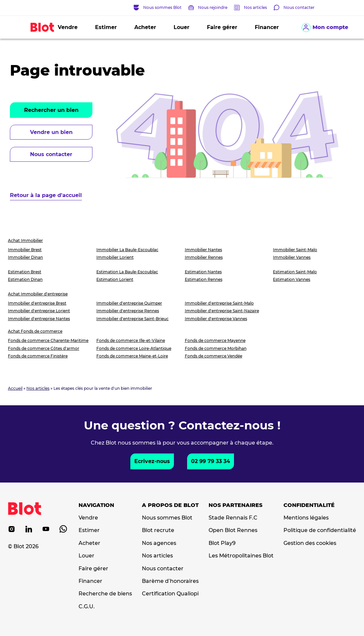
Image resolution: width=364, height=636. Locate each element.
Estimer (106, 27)
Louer (182, 27)
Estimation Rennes (204, 279)
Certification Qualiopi (170, 594)
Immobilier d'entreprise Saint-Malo (219, 303)
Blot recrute (158, 530)
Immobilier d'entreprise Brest (37, 303)
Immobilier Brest (25, 250)
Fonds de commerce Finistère (38, 356)
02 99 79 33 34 (211, 461)
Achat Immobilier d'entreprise (38, 294)
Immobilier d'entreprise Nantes (39, 319)
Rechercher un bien (51, 110)
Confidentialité (309, 505)
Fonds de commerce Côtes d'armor (44, 348)
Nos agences (159, 543)
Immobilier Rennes (204, 257)
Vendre (68, 27)
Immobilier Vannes (292, 257)
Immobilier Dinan (25, 257)
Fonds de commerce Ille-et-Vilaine (131, 340)
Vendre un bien (51, 132)
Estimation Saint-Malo (295, 272)
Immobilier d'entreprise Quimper (129, 303)
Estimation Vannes (292, 279)
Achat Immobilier (25, 240)
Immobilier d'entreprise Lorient (39, 311)
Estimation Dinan (25, 279)
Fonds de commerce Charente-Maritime (48, 340)
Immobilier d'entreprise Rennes (128, 311)
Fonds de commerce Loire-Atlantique (134, 348)
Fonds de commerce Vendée (214, 356)
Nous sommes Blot (167, 518)
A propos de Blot (170, 505)
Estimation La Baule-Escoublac (127, 272)
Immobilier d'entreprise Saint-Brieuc (132, 319)
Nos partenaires (235, 505)
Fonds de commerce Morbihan (216, 348)
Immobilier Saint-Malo (295, 250)
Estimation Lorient (115, 279)
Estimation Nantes (203, 272)
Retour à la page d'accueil (46, 195)
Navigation (96, 505)
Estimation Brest (25, 272)
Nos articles (255, 7)
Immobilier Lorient (115, 257)
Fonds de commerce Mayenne (215, 340)
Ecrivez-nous (152, 461)
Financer (267, 27)
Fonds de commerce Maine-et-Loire (132, 356)
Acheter (145, 27)
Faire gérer (222, 27)
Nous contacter (51, 154)
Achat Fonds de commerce (35, 331)
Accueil (15, 388)
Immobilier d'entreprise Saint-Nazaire (222, 311)
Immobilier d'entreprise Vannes (216, 319)
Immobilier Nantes (203, 250)
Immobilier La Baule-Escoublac (127, 250)
